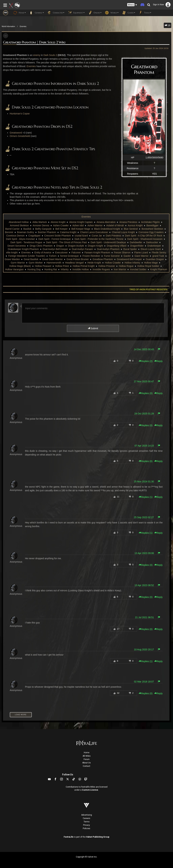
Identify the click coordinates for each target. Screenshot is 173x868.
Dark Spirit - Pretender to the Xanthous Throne (99, 239)
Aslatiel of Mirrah (115, 225)
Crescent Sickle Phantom (58, 236)
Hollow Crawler (113, 263)
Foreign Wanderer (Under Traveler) (27, 256)
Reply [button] (158, 361)
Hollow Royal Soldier (148, 266)
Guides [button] (129, 13)
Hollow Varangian (14, 269)
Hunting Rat (51, 269)
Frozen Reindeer (91, 256)
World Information (8, 26)
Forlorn (53, 256)
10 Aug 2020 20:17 (144, 649)
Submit (93, 328)
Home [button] (20, 13)
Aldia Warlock (40, 222)
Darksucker (152, 242)
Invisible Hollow (81, 269)
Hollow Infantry (132, 263)
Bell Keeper (61, 229)
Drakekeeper (154, 246)
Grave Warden (12, 259)
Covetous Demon (15, 236)
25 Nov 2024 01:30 (144, 481)
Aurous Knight (135, 225)
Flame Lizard (141, 252)
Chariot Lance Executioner (94, 232)
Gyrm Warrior (18, 263)
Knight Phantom (159, 269)
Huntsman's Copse (20, 114)
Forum (87, 759)
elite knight (12, 252)
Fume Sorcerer (112, 256)
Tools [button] (145, 13)
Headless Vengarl (74, 263)
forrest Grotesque (70, 256)
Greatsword (16, 133)
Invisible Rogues (101, 269)
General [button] (37, 13)
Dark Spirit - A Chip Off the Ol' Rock (144, 236)
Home (87, 753)
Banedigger (153, 225)
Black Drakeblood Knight (107, 229)
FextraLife (69, 837)
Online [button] (95, 13)
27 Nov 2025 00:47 (144, 381)
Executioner (61, 252)
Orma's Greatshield (20, 136)
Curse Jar (97, 236)
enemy (37, 55)
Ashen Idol (78, 225)
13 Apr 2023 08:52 (144, 585)
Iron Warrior (120, 269)
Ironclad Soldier (138, 269)
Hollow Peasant (43, 266)
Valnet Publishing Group (98, 837)
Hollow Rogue (126, 266)
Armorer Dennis (41, 225)
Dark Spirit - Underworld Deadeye (108, 242)
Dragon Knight (95, 246)
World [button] (112, 13)
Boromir (9, 232)
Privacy (86, 825)
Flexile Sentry (159, 252)
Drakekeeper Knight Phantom (23, 249)
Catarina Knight (68, 232)
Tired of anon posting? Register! (149, 290)
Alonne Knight (58, 222)
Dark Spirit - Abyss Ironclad (20, 239)
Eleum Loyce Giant (151, 249)
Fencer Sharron (122, 252)
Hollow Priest (62, 266)
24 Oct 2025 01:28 (144, 414)
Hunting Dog (34, 269)
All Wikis (87, 756)
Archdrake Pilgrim (150, 222)
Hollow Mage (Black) (20, 266)
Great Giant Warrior (52, 259)
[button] (132, 5)
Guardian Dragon (155, 259)
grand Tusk (158, 256)
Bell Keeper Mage (81, 229)
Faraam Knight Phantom (97, 252)
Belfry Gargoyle (43, 229)
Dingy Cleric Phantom (41, 246)
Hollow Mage (151, 263)
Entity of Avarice (43, 252)
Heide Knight (94, 263)
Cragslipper (34, 236)
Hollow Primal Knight (84, 266)
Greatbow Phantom (103, 259)
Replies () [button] (146, 361)
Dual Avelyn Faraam (82, 249)
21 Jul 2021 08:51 (144, 617)
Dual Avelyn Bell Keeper (55, 249)
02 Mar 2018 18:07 (144, 682)
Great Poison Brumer (78, 259)
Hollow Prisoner (107, 266)
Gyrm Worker (36, 263)
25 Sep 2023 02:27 (144, 517)
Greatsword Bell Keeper (129, 259)
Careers (86, 818)
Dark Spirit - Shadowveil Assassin (145, 239)
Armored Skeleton (19, 225)
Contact (86, 766)
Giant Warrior (141, 256)
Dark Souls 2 (50, 55)
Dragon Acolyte (76, 246)
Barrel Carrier (13, 229)
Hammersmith (54, 263)
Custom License (90, 790)
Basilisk (27, 229)
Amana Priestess (128, 222)
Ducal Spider (130, 249)
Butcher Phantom (47, 232)
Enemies (23, 26)
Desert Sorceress (17, 246)
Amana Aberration (106, 222)
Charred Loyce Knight (123, 232)
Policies (86, 828)
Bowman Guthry (26, 232)
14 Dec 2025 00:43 (144, 349)
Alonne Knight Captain (81, 222)
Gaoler (127, 256)
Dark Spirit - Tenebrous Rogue (26, 242)
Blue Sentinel (131, 229)
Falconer (76, 252)
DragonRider (137, 246)
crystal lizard (81, 236)
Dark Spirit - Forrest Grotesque (54, 239)
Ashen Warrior (95, 225)
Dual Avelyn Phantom (108, 249)
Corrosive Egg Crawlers (151, 232)
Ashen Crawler (61, 225)
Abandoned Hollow (19, 222)
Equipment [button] (76, 13)
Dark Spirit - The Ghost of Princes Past (66, 242)
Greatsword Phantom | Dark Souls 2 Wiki (34, 42)
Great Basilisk (31, 259)
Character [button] (56, 13)
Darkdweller (136, 242)
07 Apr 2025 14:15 (144, 446)
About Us (86, 763)
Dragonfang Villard (117, 246)
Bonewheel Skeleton (152, 229)
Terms (87, 822)
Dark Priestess (113, 236)
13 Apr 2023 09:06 (144, 553)
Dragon (60, 246)
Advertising (87, 815)
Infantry (65, 269)
